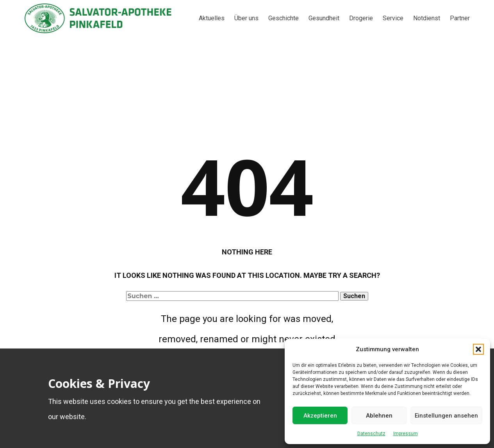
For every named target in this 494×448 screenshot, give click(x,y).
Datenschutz (371, 434)
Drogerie (361, 18)
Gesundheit (324, 18)
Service (393, 18)
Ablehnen (379, 416)
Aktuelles (212, 18)
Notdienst (427, 18)
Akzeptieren (320, 416)
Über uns (246, 18)
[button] (478, 349)
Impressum (406, 434)
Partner (460, 18)
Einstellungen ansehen (446, 416)
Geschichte (284, 18)
